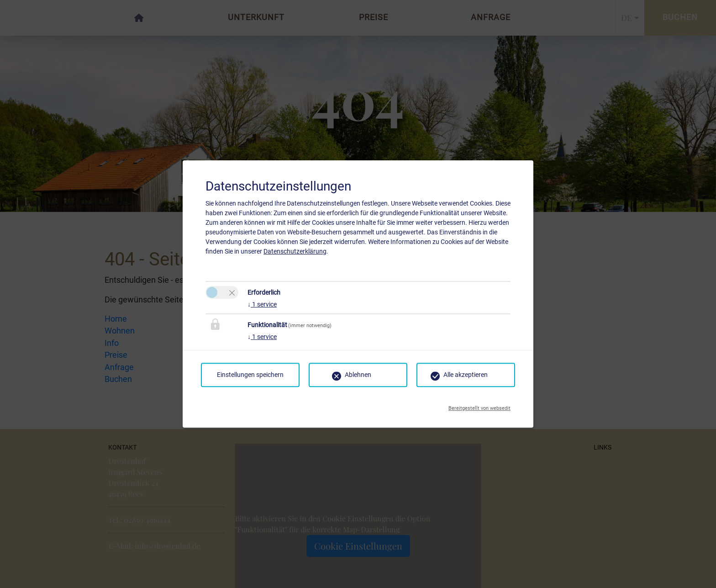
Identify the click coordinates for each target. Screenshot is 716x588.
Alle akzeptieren (466, 375)
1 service (262, 304)
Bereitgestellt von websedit (479, 406)
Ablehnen (358, 375)
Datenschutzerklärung (295, 251)
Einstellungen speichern (250, 375)
